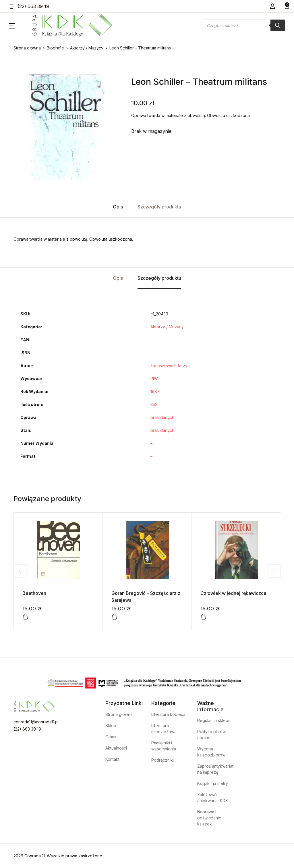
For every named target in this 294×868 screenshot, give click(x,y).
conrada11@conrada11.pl (36, 722)
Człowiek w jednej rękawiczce (233, 593)
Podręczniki (163, 760)
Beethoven (34, 593)
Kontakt (112, 759)
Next (274, 571)
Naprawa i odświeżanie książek (209, 818)
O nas (111, 737)
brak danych (162, 417)
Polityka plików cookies (211, 735)
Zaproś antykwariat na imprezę (215, 769)
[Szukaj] (278, 25)
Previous (20, 571)
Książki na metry (213, 783)
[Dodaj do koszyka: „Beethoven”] (25, 617)
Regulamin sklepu (214, 720)
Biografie (55, 48)
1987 (155, 391)
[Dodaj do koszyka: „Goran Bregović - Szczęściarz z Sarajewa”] (114, 617)
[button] (272, 6)
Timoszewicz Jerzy (169, 366)
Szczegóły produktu (159, 207)
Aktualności (116, 748)
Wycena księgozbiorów (211, 752)
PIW (154, 379)
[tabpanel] (67, 127)
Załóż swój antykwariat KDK (213, 798)
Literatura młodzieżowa (164, 729)
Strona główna (27, 48)
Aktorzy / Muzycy (87, 48)
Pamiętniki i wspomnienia (164, 746)
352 (154, 404)
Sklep (111, 726)
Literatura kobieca (168, 714)
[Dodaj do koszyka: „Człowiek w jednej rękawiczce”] (203, 617)
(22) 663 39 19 (29, 6)
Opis (118, 207)
